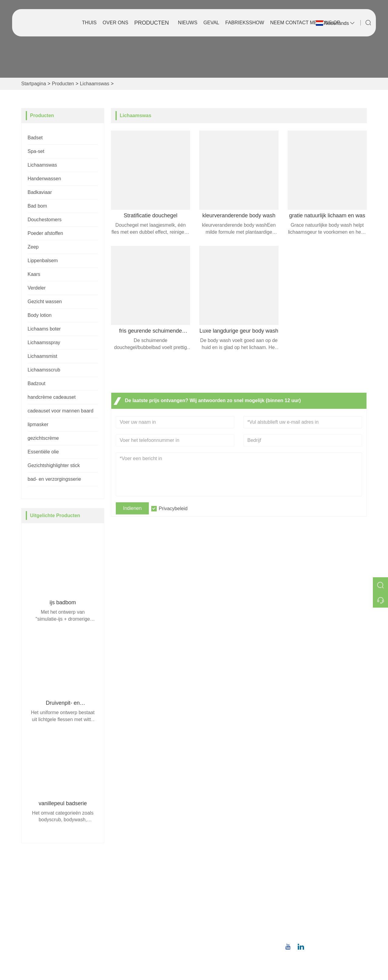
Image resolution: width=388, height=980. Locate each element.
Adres (308, 866)
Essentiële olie (43, 452)
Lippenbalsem (43, 261)
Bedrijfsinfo (211, 882)
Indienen (132, 508)
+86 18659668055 (317, 933)
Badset (35, 138)
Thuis (89, 23)
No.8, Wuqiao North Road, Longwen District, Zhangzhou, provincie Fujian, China (326, 884)
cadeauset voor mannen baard (60, 411)
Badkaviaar (40, 192)
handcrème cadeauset (52, 397)
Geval (211, 23)
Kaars (34, 274)
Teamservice (129, 892)
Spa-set (36, 151)
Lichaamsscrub (44, 370)
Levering (124, 882)
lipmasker (38, 424)
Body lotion (40, 315)
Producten (152, 23)
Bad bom (37, 206)
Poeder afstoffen (45, 233)
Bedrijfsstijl (210, 892)
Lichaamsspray (44, 342)
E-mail (308, 907)
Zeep (33, 247)
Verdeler (37, 288)
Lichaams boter (44, 329)
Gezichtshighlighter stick (54, 465)
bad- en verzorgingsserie (54, 479)
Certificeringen (130, 911)
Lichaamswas (94, 84)
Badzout (37, 383)
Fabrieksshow (245, 23)
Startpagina (34, 84)
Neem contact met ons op (305, 23)
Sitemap (124, 921)
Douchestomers (45, 220)
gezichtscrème (43, 438)
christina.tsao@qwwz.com (326, 914)
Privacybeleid (173, 509)
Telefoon (314, 926)
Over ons (115, 23)
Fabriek (207, 901)
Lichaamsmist (42, 356)
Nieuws (188, 23)
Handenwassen (44, 179)
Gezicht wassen (45, 302)
